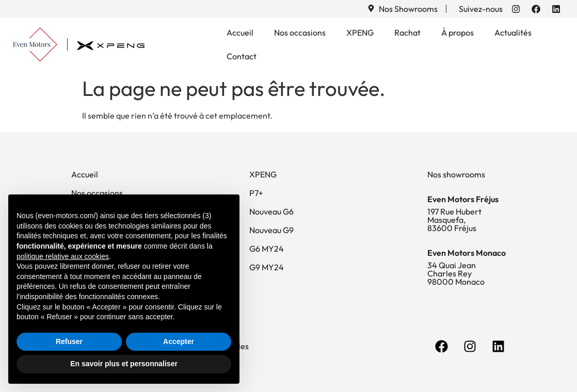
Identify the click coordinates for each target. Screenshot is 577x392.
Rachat (407, 32)
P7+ (256, 193)
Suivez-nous (481, 9)
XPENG (360, 32)
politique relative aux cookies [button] (63, 256)
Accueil (240, 32)
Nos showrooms (456, 174)
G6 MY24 (267, 249)
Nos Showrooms (408, 9)
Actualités (513, 32)
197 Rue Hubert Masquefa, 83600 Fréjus (454, 220)
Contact (242, 56)
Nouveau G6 (271, 211)
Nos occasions (300, 32)
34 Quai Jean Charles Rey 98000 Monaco (456, 273)
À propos (458, 32)
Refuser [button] (69, 341)
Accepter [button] (179, 341)
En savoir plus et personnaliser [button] (124, 364)
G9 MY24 (267, 267)
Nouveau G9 (271, 230)
